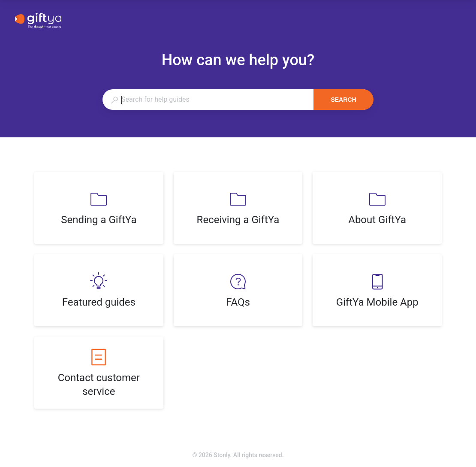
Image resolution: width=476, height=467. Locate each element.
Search (343, 100)
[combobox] (208, 100)
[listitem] (99, 208)
